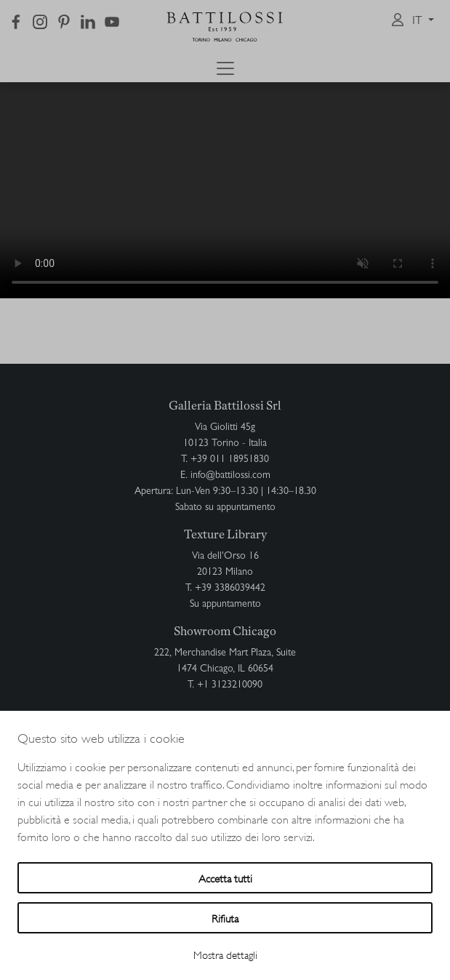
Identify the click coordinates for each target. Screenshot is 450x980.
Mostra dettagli (225, 954)
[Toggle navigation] (225, 68)
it (419, 22)
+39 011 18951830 (230, 460)
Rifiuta (225, 918)
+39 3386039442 (230, 589)
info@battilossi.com (230, 476)
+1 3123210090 (230, 685)
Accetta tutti (225, 878)
